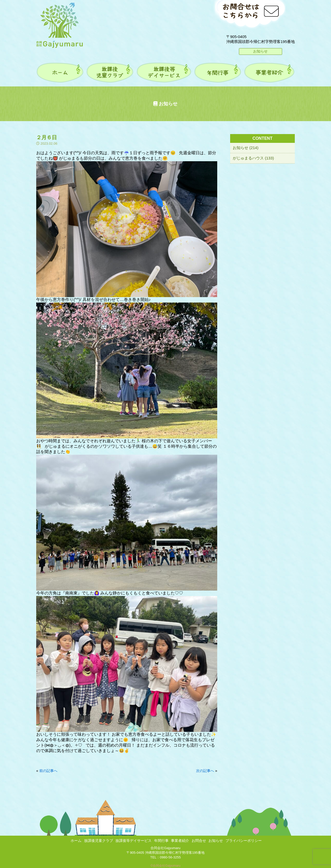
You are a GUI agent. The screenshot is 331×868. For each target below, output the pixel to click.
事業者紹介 (180, 841)
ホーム (76, 841)
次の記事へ (205, 771)
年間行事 (161, 841)
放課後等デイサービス (133, 841)
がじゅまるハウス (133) (253, 158)
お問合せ (199, 841)
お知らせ (260, 51)
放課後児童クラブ (99, 841)
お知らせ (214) (246, 148)
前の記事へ (48, 771)
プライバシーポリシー (244, 841)
